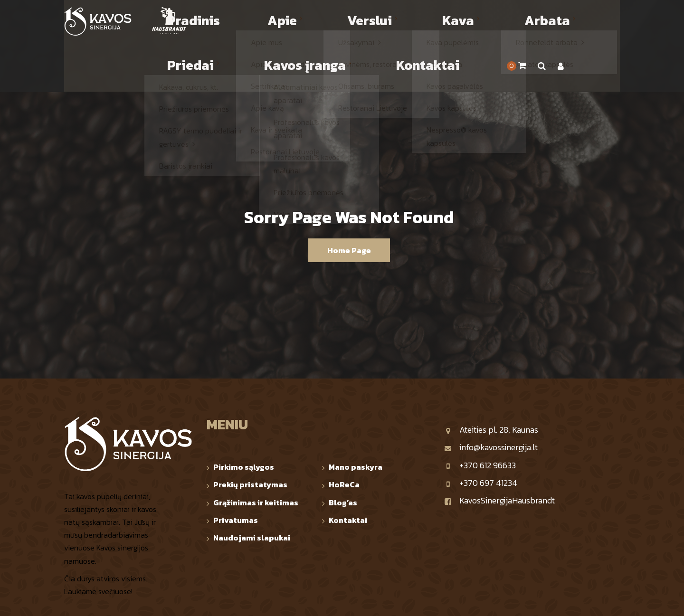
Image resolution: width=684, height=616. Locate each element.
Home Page (349, 201)
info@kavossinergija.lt (491, 398)
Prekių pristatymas (250, 436)
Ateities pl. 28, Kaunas (491, 381)
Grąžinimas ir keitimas (256, 454)
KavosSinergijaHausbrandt (499, 451)
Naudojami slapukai (252, 489)
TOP (614, 601)
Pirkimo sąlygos (244, 418)
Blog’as (343, 454)
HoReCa (344, 436)
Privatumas (236, 471)
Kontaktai (348, 471)
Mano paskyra (356, 418)
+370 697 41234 (481, 434)
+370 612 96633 (480, 416)
